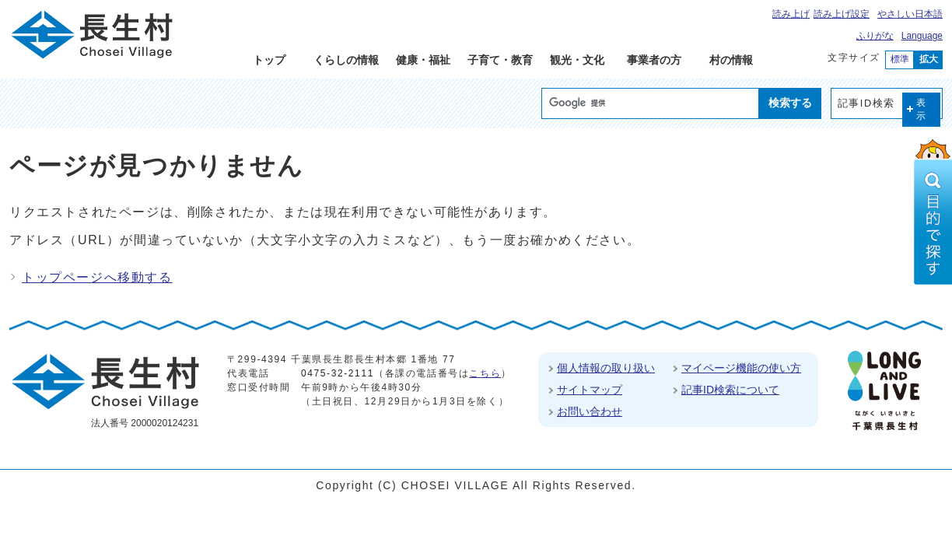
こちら (485, 373)
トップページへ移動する (97, 277)
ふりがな (875, 36)
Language (922, 36)
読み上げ (791, 14)
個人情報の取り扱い (606, 368)
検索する (790, 103)
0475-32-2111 (338, 373)
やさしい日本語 (910, 14)
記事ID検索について (730, 390)
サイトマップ (590, 390)
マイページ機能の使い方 (741, 368)
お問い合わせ (590, 411)
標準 (900, 59)
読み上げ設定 (842, 14)
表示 (922, 109)
